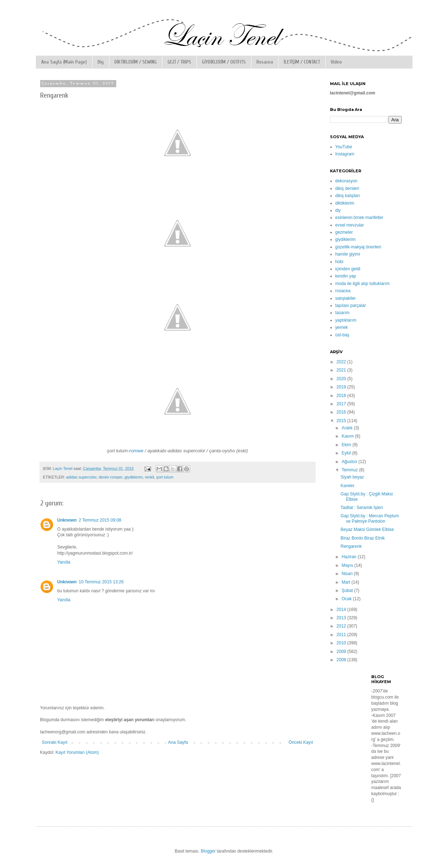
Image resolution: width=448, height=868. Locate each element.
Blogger (208, 851)
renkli (150, 477)
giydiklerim (134, 477)
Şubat (348, 591)
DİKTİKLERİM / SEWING (136, 62)
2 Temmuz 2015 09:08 (100, 520)
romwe (136, 451)
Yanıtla (64, 562)
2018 (342, 396)
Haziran (350, 557)
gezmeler (344, 232)
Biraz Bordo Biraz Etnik (362, 538)
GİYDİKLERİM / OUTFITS (224, 62)
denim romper (110, 477)
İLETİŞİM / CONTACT (302, 62)
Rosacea (265, 62)
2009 (342, 652)
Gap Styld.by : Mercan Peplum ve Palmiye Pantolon (370, 518)
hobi (339, 262)
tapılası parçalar (351, 305)
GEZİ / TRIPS (179, 62)
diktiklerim (345, 203)
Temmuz (350, 470)
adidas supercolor (81, 477)
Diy (101, 62)
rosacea (343, 291)
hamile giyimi (348, 254)
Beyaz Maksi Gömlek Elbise (367, 529)
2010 (342, 643)
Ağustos (350, 462)
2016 (342, 412)
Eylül (347, 453)
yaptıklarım (346, 320)
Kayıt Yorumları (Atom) (77, 752)
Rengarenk (351, 546)
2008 (342, 660)
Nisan (348, 574)
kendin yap (346, 276)
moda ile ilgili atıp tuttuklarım (362, 284)
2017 (342, 404)
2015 (342, 421)
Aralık (348, 428)
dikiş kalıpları (348, 196)
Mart (346, 582)
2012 (342, 626)
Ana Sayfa (178, 742)
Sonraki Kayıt (55, 742)
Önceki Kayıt (301, 742)
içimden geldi (348, 269)
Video (336, 62)
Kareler (347, 486)
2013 (342, 618)
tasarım (343, 313)
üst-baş (342, 335)
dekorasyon (346, 181)
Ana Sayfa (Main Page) (64, 62)
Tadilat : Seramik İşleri (361, 508)
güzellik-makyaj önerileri (358, 247)
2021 (342, 370)
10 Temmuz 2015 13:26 (101, 582)
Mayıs (348, 565)
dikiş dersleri (347, 188)
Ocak (347, 599)
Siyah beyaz (352, 477)
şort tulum (165, 477)
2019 (342, 387)
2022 (342, 362)
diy (338, 210)
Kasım (348, 436)
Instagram (345, 154)
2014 (342, 610)
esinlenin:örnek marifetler (359, 218)
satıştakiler (346, 298)
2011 (342, 635)
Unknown (67, 520)
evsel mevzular (350, 225)
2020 (342, 379)
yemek (342, 327)
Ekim (347, 445)
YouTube (344, 147)
